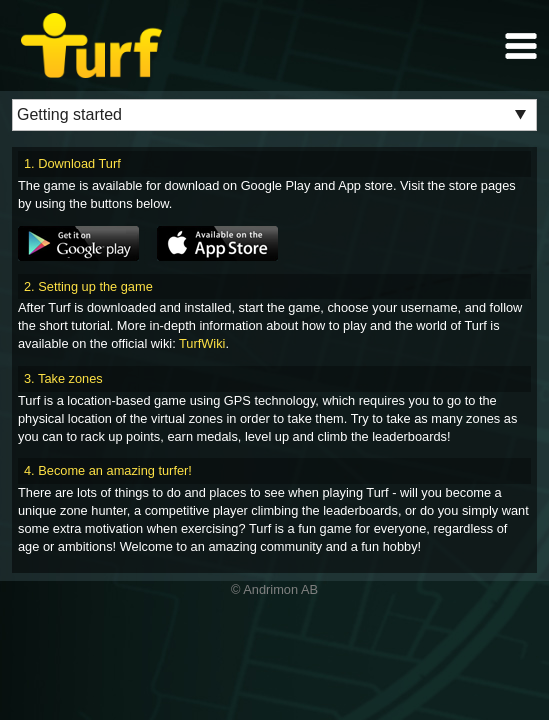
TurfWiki (202, 343)
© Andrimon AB (274, 589)
